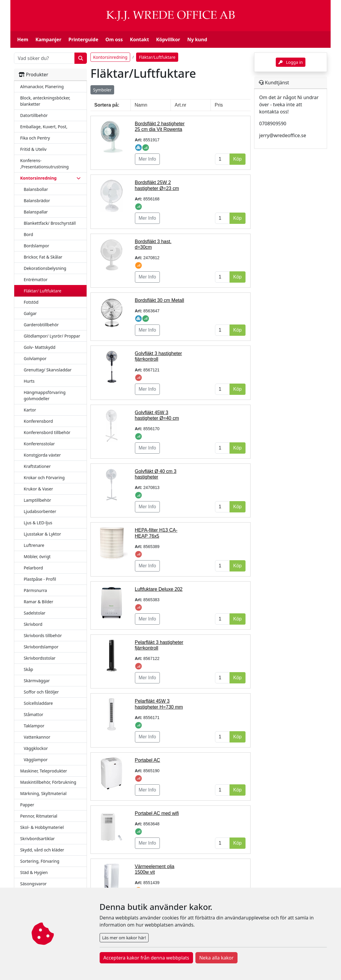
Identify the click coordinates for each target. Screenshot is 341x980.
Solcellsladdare (38, 703)
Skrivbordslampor (41, 647)
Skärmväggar (37, 681)
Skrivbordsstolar (40, 658)
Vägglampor (36, 760)
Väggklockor (36, 748)
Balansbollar (36, 189)
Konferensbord (38, 421)
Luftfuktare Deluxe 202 (159, 589)
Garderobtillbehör (41, 325)
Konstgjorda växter (42, 455)
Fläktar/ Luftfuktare (43, 291)
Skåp (28, 669)
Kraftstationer (37, 466)
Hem (23, 39)
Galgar (30, 313)
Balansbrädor (37, 201)
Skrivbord (33, 624)
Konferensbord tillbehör (47, 432)
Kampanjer (48, 39)
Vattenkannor (37, 737)
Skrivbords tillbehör (43, 635)
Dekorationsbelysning (45, 268)
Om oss (114, 39)
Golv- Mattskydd (40, 347)
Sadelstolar (35, 613)
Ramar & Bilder (38, 602)
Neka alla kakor (216, 958)
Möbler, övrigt (37, 557)
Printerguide (83, 39)
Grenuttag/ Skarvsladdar (48, 370)
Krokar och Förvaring (44, 478)
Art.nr (180, 105)
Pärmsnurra (35, 590)
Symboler (102, 90)
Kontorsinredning (110, 57)
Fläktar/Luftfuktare (157, 57)
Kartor (30, 410)
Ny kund (197, 39)
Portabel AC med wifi (157, 813)
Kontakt (139, 39)
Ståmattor (34, 714)
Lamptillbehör (37, 500)
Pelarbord (33, 568)
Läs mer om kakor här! (124, 938)
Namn (141, 105)
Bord (28, 234)
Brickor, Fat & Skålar (43, 257)
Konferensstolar (39, 444)
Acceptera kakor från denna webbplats (146, 958)
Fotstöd (31, 302)
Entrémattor (36, 280)
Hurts (29, 381)
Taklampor (34, 726)
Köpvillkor (168, 39)
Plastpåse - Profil (40, 579)
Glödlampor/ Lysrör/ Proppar (52, 336)
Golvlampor (35, 358)
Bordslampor (36, 246)
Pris (219, 105)
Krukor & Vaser (38, 489)
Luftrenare (34, 545)
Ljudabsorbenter (40, 511)
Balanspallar (36, 212)
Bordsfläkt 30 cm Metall (160, 300)
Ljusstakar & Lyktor (42, 534)
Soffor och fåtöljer (41, 692)
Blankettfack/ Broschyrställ (50, 223)
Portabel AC (148, 760)
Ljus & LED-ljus (38, 523)
